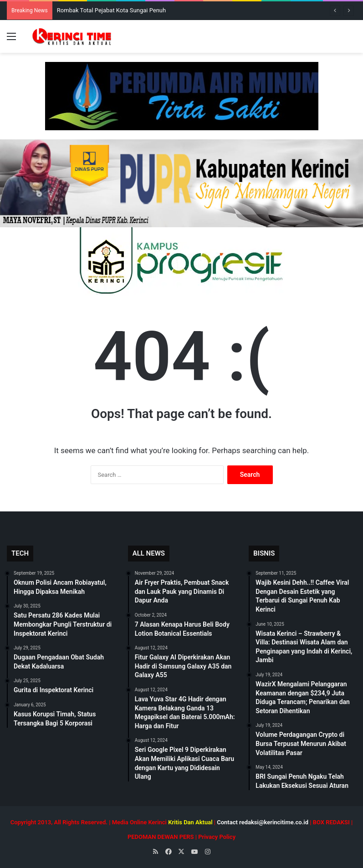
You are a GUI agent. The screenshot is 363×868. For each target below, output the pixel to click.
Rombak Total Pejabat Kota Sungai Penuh (111, 10)
